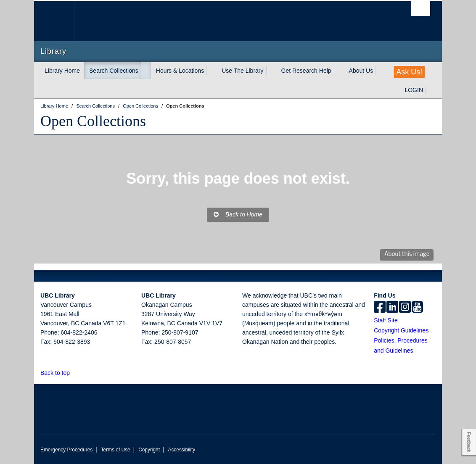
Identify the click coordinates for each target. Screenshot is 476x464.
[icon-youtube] (417, 308)
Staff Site (386, 320)
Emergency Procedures (66, 450)
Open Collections (93, 121)
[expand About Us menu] (381, 71)
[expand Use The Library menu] (271, 71)
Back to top (59, 373)
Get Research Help (306, 71)
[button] (75, 373)
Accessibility (181, 450)
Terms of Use (116, 450)
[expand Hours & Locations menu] (212, 71)
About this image (407, 254)
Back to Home (238, 214)
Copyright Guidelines (401, 330)
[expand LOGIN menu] (431, 90)
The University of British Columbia (60, 21)
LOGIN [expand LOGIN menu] (414, 90)
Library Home (62, 71)
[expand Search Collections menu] (146, 71)
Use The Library (242, 71)
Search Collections (114, 71)
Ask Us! (409, 72)
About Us (361, 71)
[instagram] (405, 308)
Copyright (149, 450)
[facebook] (380, 308)
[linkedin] (392, 308)
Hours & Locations (180, 71)
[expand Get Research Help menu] (339, 71)
